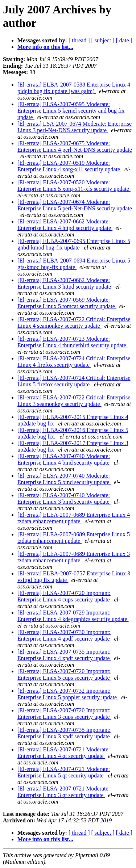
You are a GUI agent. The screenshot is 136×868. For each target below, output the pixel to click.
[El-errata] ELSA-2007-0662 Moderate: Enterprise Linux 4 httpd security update (65, 225)
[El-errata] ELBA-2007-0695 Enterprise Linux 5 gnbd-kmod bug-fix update (74, 244)
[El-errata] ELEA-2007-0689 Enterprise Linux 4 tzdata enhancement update (74, 518)
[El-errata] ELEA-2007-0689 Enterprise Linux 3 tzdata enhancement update (74, 557)
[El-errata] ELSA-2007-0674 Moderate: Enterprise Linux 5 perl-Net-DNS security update (75, 205)
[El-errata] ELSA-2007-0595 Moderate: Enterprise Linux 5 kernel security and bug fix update (71, 111)
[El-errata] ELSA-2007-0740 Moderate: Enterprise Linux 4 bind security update (64, 459)
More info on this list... (45, 47)
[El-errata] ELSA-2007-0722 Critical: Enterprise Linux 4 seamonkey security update (74, 322)
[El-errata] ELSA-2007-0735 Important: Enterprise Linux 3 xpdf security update (64, 733)
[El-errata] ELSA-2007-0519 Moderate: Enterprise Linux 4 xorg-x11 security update (69, 166)
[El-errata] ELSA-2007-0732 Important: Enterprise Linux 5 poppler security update (68, 694)
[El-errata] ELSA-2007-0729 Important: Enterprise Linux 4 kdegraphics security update (73, 616)
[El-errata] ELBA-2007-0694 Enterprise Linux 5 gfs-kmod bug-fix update (74, 264)
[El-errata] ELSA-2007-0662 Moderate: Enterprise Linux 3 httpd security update (65, 283)
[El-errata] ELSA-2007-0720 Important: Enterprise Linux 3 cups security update (64, 714)
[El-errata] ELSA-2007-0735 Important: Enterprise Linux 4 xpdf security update (64, 655)
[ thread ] (79, 40)
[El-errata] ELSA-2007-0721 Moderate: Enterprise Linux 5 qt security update (64, 772)
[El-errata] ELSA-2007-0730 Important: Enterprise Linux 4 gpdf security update (64, 635)
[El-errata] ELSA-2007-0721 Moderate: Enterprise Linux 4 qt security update (64, 753)
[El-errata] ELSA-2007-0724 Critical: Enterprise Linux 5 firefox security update (74, 381)
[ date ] (124, 40)
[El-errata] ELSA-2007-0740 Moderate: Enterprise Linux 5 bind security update (64, 479)
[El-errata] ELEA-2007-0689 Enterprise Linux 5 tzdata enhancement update (74, 538)
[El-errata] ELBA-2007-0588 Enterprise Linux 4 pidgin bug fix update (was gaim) (74, 88)
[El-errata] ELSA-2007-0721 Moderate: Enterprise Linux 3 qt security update (64, 792)
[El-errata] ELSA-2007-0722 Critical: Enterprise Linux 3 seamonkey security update (74, 401)
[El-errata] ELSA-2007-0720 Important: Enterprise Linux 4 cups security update (64, 596)
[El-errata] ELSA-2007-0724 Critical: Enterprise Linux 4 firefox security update (74, 362)
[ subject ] (103, 40)
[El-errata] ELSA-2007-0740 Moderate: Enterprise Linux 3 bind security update (64, 498)
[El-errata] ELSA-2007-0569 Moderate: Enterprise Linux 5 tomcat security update (67, 303)
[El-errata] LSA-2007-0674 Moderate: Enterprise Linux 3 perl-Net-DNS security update (75, 127)
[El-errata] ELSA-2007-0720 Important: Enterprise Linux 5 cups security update (64, 674)
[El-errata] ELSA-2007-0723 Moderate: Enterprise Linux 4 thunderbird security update (73, 342)
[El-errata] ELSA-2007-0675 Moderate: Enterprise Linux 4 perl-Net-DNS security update (75, 146)
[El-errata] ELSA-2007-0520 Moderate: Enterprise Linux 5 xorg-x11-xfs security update (74, 186)
